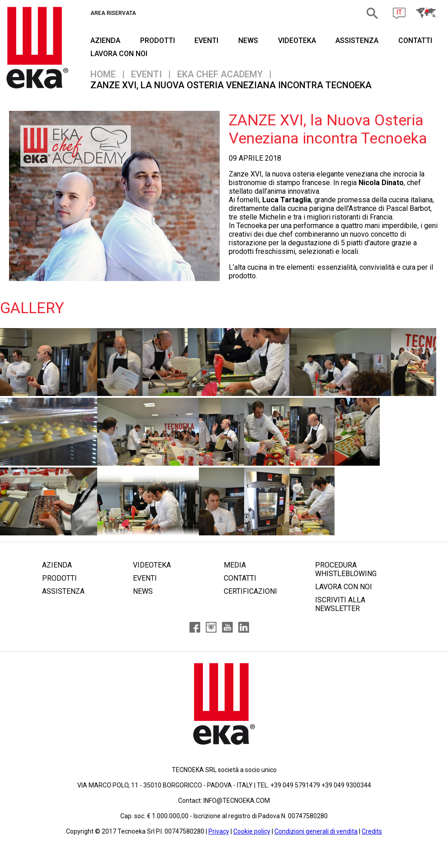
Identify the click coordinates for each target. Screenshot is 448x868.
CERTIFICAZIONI (250, 591)
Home (103, 74)
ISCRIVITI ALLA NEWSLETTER (340, 604)
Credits (372, 831)
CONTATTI (415, 41)
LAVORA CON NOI (344, 587)
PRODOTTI (158, 41)
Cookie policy (252, 831)
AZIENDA (105, 41)
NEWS (248, 41)
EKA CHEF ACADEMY (220, 74)
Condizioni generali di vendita (316, 831)
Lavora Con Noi (119, 54)
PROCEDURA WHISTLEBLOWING (346, 569)
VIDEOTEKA (297, 41)
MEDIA (235, 565)
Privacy (219, 831)
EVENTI (206, 41)
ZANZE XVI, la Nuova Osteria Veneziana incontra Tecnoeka (231, 85)
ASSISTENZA (357, 41)
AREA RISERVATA (113, 13)
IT (399, 12)
